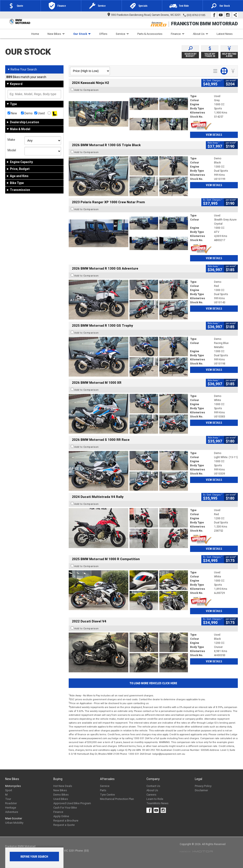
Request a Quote (64, 825)
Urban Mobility (14, 823)
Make (11, 140)
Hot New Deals (63, 786)
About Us (201, 34)
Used (40, 113)
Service (122, 34)
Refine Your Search (22, 69)
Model (12, 150)
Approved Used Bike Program (72, 803)
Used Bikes (61, 799)
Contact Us (153, 786)
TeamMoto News (157, 803)
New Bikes (56, 34)
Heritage (11, 808)
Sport (9, 790)
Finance (178, 34)
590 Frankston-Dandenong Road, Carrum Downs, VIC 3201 (144, 15)
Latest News (225, 34)
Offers (103, 34)
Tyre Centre (107, 795)
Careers (151, 795)
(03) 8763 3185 (196, 15)
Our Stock (82, 34)
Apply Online (61, 816)
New (12, 113)
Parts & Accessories (150, 34)
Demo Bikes (61, 795)
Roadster (11, 803)
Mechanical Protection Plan (117, 799)
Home (35, 34)
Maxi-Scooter (14, 818)
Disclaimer (201, 790)
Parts (103, 790)
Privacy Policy (203, 786)
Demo (27, 113)
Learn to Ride (155, 799)
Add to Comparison (87, 90)
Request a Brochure (66, 821)
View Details (214, 135)
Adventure (12, 812)
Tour (8, 799)
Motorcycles (13, 786)
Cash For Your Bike (65, 808)
